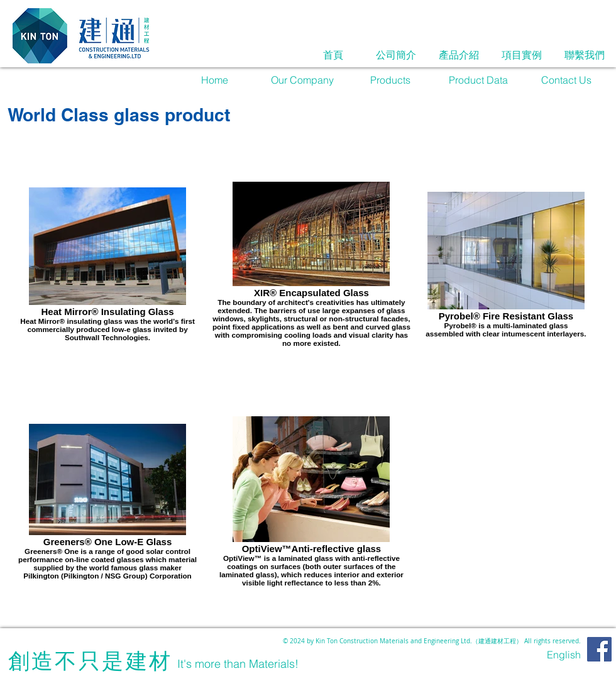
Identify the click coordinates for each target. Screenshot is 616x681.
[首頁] (333, 55)
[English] (564, 655)
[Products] (390, 80)
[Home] (214, 80)
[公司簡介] (396, 55)
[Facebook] (599, 649)
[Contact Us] (566, 80)
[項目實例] (522, 55)
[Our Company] (302, 80)
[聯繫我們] (585, 55)
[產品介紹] (459, 55)
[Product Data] (478, 80)
